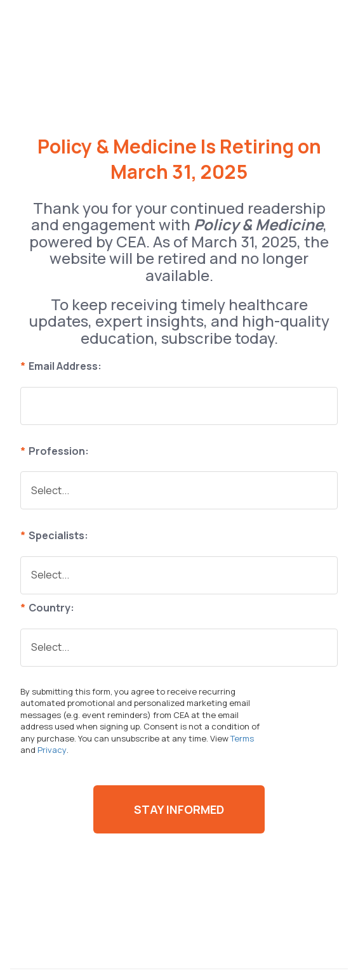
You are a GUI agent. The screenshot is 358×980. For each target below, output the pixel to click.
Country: (47, 608)
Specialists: (54, 535)
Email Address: (61, 366)
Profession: (55, 451)
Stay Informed (179, 809)
